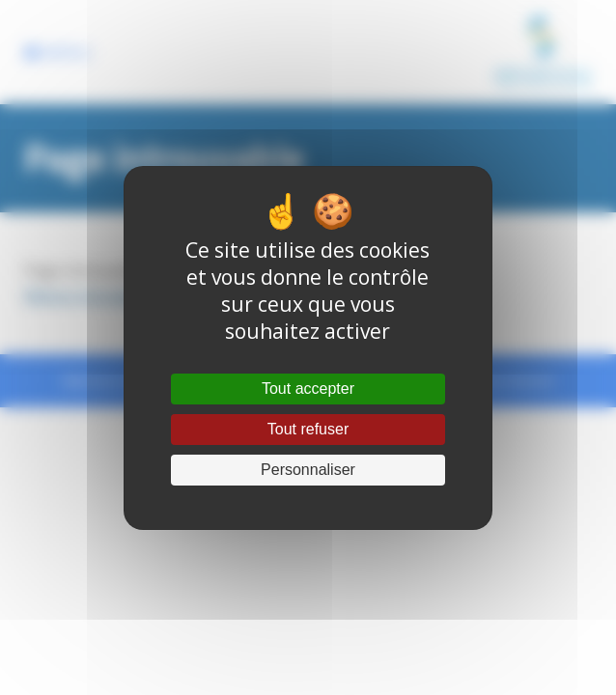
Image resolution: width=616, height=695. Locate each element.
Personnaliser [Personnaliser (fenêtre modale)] (308, 470)
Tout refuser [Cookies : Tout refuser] (308, 429)
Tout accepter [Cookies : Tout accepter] (308, 389)
